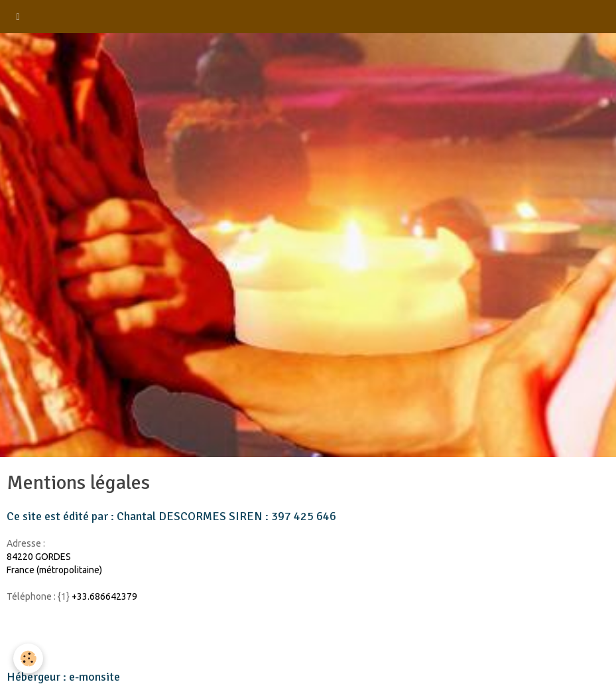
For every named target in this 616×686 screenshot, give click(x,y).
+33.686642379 (104, 596)
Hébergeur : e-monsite (63, 677)
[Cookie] (28, 658)
